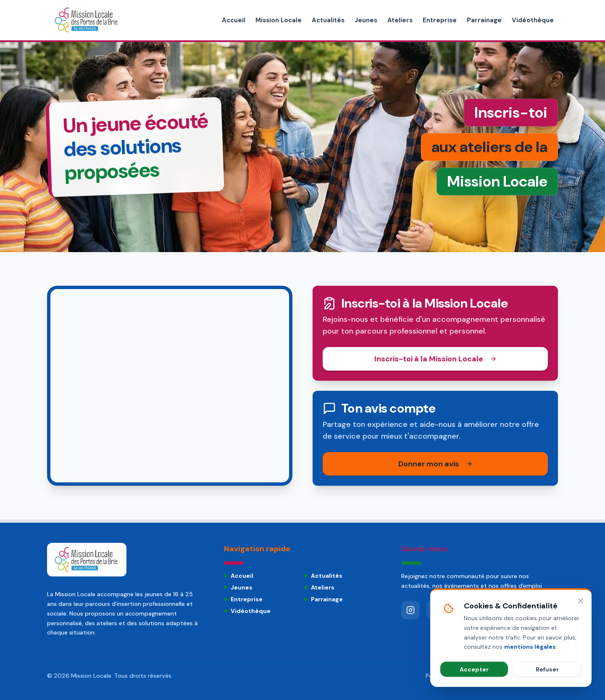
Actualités (328, 20)
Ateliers (400, 20)
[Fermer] (581, 636)
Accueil (234, 20)
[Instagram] (410, 610)
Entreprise (440, 20)
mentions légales (530, 682)
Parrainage (484, 20)
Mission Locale (279, 20)
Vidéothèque (533, 20)
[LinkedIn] (461, 610)
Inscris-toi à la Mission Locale (435, 359)
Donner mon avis (435, 464)
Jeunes (366, 20)
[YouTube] (436, 610)
